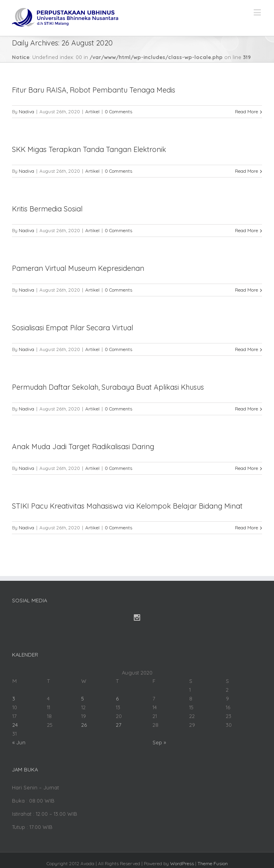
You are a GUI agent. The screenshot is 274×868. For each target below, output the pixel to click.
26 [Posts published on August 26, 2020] (84, 725)
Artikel (92, 111)
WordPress (182, 863)
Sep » (159, 742)
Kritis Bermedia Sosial (47, 209)
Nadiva (26, 111)
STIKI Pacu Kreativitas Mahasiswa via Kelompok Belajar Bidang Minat (127, 506)
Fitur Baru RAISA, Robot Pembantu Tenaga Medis (94, 90)
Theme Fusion (213, 863)
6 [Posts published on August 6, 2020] (117, 698)
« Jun (19, 742)
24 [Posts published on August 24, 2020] (15, 725)
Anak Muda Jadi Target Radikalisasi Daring (83, 447)
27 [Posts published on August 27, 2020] (119, 725)
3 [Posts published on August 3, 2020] (14, 698)
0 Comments (118, 111)
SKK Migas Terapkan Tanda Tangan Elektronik (89, 149)
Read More (247, 111)
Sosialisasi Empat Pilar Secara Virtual (72, 328)
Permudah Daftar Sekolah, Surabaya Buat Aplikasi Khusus (108, 387)
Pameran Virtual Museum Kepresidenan (78, 268)
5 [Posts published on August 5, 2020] (83, 698)
